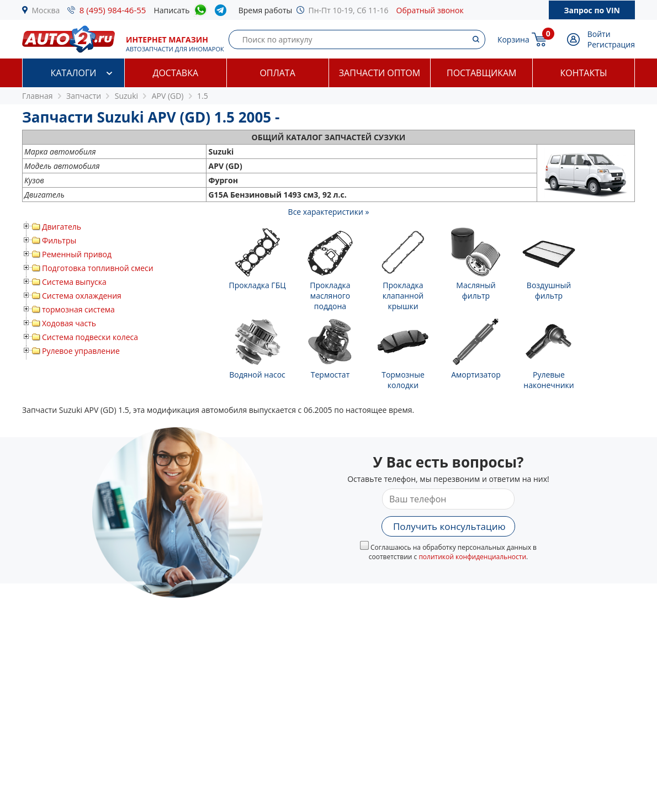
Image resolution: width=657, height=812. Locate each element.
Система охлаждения (82, 296)
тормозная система (78, 309)
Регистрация (611, 44)
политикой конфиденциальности (472, 557)
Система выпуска (74, 282)
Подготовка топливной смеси (98, 268)
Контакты (584, 73)
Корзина (513, 39)
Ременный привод (77, 254)
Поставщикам (481, 73)
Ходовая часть (69, 323)
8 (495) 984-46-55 (113, 10)
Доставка (175, 73)
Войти (599, 34)
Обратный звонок (430, 10)
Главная (38, 96)
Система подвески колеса (90, 337)
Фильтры (59, 240)
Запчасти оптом (380, 73)
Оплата (277, 73)
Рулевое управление (81, 351)
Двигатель (62, 227)
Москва (46, 10)
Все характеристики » (329, 212)
